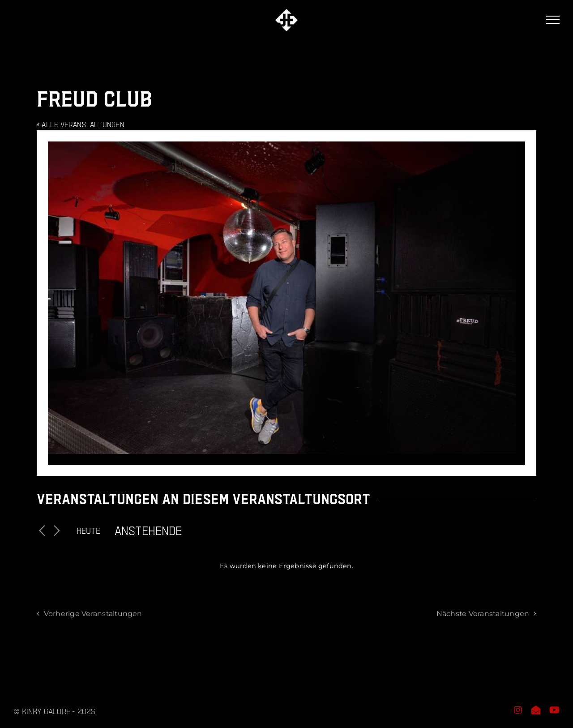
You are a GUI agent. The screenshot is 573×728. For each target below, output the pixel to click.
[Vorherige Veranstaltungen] (42, 531)
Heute (88, 531)
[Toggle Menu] (553, 20)
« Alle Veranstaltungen (81, 124)
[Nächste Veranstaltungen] (57, 531)
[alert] (286, 566)
